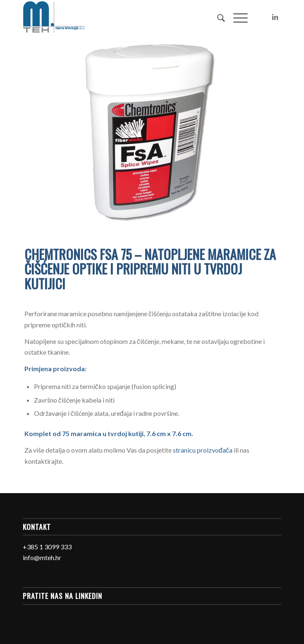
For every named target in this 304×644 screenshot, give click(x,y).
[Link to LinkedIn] (275, 17)
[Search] (217, 17)
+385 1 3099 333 (47, 547)
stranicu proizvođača (203, 450)
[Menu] (236, 17)
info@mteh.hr (42, 557)
